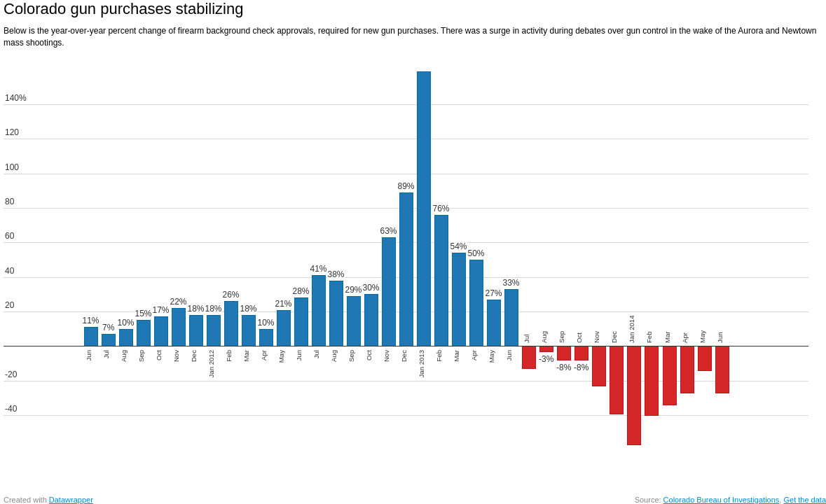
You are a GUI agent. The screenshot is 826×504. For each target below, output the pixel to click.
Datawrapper (71, 500)
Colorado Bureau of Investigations (722, 500)
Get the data (805, 500)
